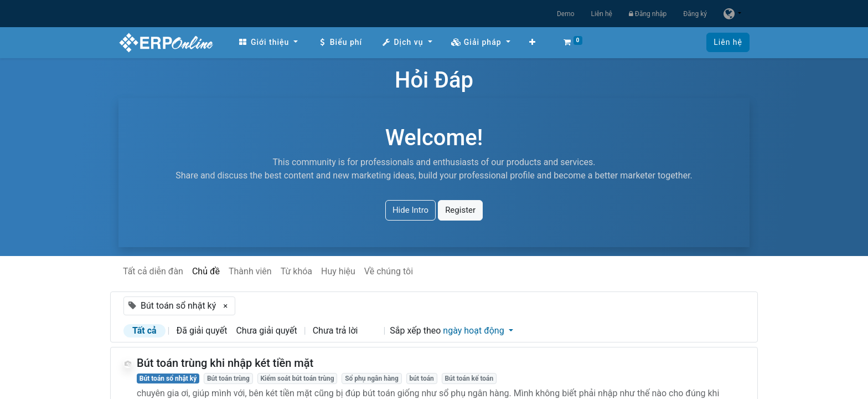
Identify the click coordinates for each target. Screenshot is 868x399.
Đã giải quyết (202, 331)
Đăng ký (695, 14)
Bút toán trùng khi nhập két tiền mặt (225, 363)
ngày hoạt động (474, 331)
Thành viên (250, 271)
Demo (566, 14)
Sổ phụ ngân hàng (372, 378)
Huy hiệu (338, 271)
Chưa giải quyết (266, 331)
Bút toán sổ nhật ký (168, 378)
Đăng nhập (648, 14)
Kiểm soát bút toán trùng (297, 378)
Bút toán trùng (228, 378)
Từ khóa (296, 271)
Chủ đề (206, 271)
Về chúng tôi (389, 271)
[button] (533, 42)
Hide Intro (410, 210)
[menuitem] (268, 42)
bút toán (421, 378)
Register (460, 210)
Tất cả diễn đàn (153, 271)
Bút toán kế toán (469, 378)
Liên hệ (602, 14)
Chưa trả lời (335, 331)
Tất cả (144, 331)
